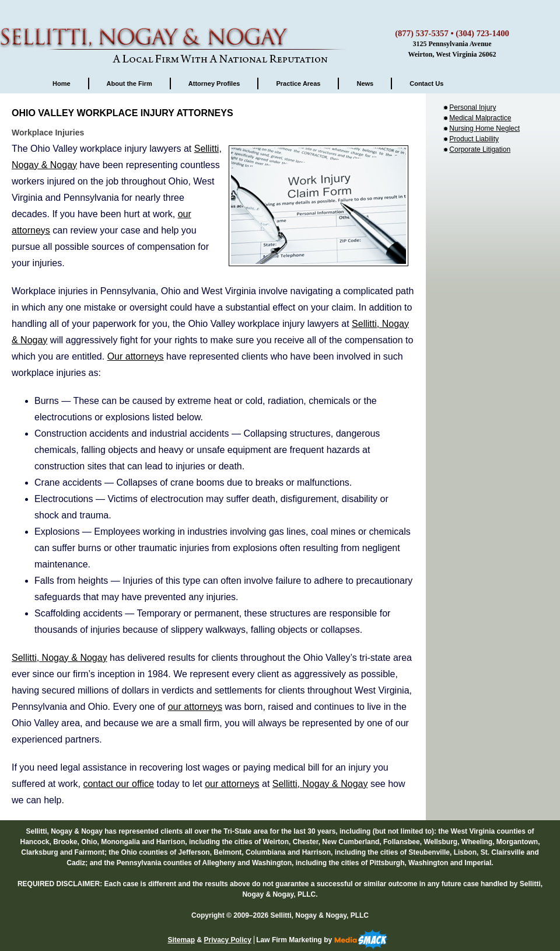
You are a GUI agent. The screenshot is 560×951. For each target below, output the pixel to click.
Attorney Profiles (214, 83)
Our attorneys (136, 356)
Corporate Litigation (480, 149)
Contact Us (426, 83)
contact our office (118, 784)
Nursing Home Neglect (484, 128)
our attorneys (195, 707)
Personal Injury (473, 107)
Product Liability (474, 139)
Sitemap (181, 940)
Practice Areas (298, 83)
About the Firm (129, 83)
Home (62, 83)
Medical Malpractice (480, 118)
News (365, 83)
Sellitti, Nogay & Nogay (175, 32)
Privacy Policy (227, 940)
